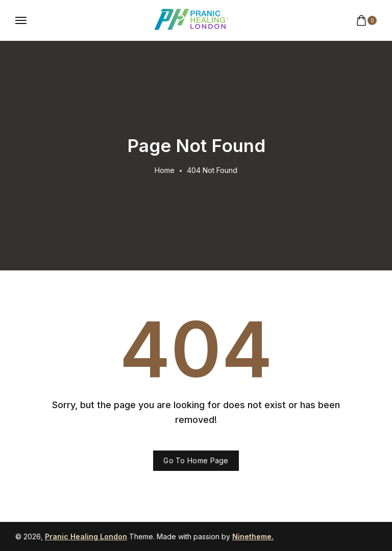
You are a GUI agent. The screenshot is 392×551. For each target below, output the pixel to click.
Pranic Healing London (86, 536)
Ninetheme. (253, 536)
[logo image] (191, 20)
